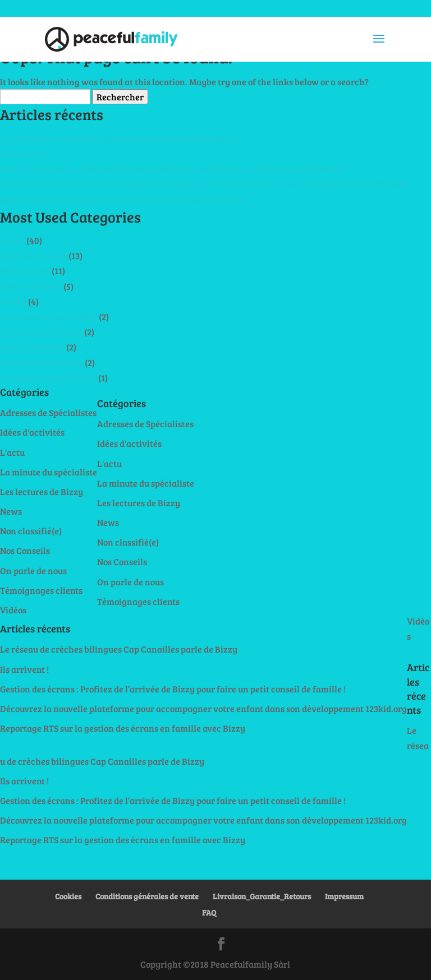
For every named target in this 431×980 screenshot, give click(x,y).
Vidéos (13, 301)
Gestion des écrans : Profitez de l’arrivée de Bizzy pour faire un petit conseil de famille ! (173, 168)
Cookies (68, 896)
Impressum (344, 896)
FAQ (209, 912)
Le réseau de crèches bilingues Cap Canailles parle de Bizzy (119, 138)
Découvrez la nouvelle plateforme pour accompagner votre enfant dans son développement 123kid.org (203, 184)
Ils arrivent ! (24, 153)
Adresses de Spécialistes (48, 378)
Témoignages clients (41, 332)
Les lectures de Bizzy (42, 362)
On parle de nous (33, 255)
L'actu (12, 240)
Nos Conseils (25, 271)
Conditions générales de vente (147, 896)
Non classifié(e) (31, 286)
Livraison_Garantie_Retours (262, 896)
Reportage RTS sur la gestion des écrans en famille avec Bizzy (123, 199)
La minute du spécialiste (49, 316)
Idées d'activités (32, 347)
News (11, 511)
